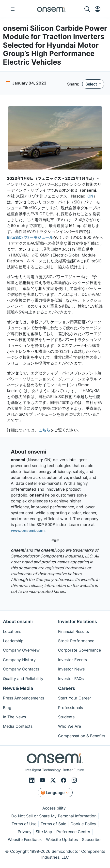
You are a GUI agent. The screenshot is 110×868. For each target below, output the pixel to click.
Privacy (25, 832)
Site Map (44, 832)
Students (66, 717)
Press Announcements (24, 698)
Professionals (71, 708)
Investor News (71, 669)
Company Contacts (21, 669)
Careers (67, 688)
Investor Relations (78, 621)
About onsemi (18, 621)
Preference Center (73, 832)
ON (90, 196)
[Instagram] (74, 780)
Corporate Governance (79, 650)
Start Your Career (75, 698)
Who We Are (70, 726)
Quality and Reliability (23, 679)
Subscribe (91, 840)
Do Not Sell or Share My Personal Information (54, 816)
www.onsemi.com (28, 530)
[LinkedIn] (33, 780)
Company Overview (21, 650)
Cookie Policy (83, 824)
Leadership (13, 641)
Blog (7, 708)
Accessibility (54, 808)
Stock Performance (76, 641)
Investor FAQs (71, 679)
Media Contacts (18, 726)
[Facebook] (64, 780)
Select (92, 84)
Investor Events (72, 660)
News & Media (18, 688)
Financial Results (73, 631)
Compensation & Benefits (82, 736)
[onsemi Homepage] (51, 9)
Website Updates (62, 840)
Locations (12, 631)
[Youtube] (43, 780)
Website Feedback (25, 840)
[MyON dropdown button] (99, 9)
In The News (14, 717)
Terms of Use (24, 824)
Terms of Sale (53, 824)
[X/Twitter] (54, 780)
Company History (19, 660)
